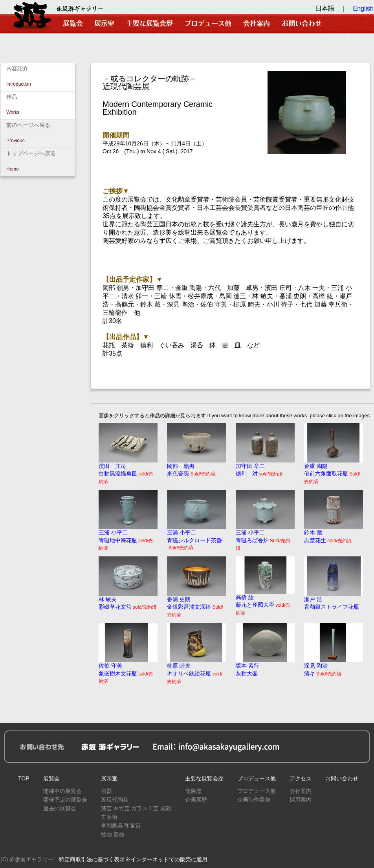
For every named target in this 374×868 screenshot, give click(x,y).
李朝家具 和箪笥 (121, 826)
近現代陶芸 (115, 800)
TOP (24, 778)
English (363, 8)
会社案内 (301, 791)
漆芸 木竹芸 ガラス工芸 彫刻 (136, 808)
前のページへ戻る (38, 134)
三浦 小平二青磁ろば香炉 (265, 537)
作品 (38, 105)
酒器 (106, 791)
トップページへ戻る (38, 162)
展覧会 (51, 778)
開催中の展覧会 (62, 791)
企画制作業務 (254, 800)
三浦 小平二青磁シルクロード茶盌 (196, 537)
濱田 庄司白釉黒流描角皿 (128, 471)
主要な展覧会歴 (204, 778)
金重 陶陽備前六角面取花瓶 (334, 471)
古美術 (109, 817)
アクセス (301, 778)
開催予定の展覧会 (65, 800)
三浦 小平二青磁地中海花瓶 (128, 537)
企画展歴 (196, 800)
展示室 (109, 778)
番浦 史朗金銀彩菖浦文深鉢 (196, 604)
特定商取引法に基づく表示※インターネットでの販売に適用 (133, 859)
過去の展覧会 (60, 808)
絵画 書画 (113, 834)
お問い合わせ (342, 778)
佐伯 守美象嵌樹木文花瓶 (128, 671)
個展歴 (193, 791)
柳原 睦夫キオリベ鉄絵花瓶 (196, 671)
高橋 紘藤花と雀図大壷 (265, 602)
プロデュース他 (257, 778)
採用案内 (301, 800)
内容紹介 (38, 77)
